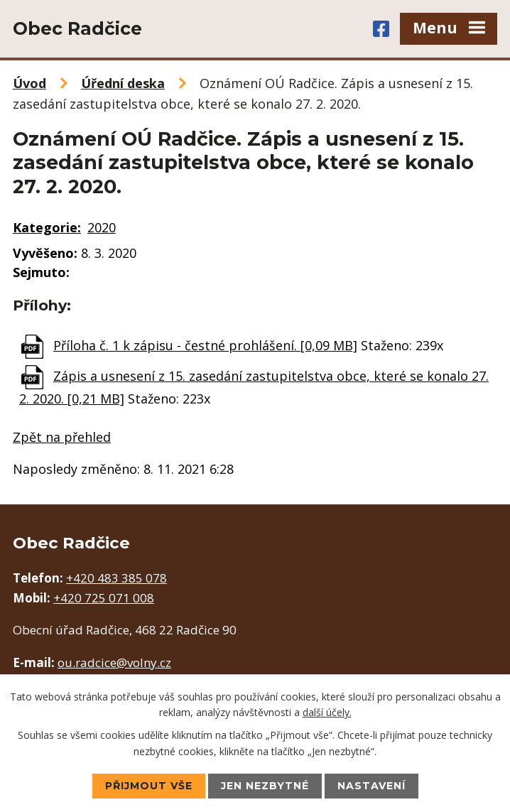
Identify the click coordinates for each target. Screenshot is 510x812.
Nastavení (371, 786)
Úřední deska (123, 83)
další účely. (327, 712)
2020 (102, 227)
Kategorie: (47, 227)
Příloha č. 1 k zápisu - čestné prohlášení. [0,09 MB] (205, 345)
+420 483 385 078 (116, 578)
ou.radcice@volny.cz (114, 662)
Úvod (29, 83)
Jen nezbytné (265, 786)
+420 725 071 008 (104, 598)
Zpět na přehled (62, 437)
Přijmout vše (149, 786)
